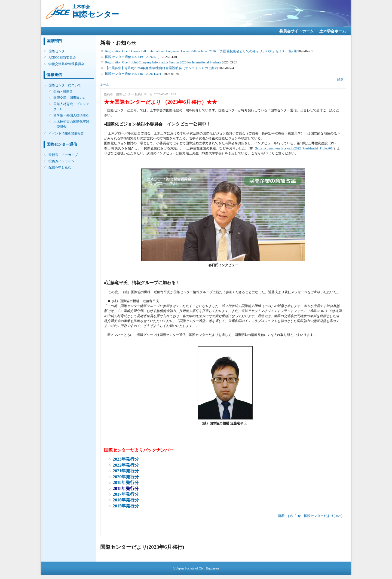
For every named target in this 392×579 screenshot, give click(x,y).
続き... (342, 79)
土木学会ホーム (333, 31)
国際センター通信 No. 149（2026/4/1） (133, 57)
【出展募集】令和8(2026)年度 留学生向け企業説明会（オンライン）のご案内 (161, 68)
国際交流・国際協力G (69, 98)
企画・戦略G (63, 91)
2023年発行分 (126, 459)
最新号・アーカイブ (63, 155)
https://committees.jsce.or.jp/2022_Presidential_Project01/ (295, 148)
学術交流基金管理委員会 (66, 64)
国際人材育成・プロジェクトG (71, 106)
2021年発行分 (126, 471)
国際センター (58, 51)
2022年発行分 (126, 465)
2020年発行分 (126, 477)
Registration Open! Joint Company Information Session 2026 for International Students (163, 62)
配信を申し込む (60, 167)
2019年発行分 (126, 483)
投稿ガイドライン (62, 161)
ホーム (105, 84)
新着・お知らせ (289, 516)
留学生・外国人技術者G (71, 115)
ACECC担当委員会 (62, 57)
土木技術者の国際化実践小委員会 (71, 124)
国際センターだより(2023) (323, 516)
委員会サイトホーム (296, 31)
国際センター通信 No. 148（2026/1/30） (134, 74)
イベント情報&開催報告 (66, 133)
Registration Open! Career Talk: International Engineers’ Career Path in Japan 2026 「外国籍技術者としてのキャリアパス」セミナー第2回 (201, 51)
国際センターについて (65, 85)
